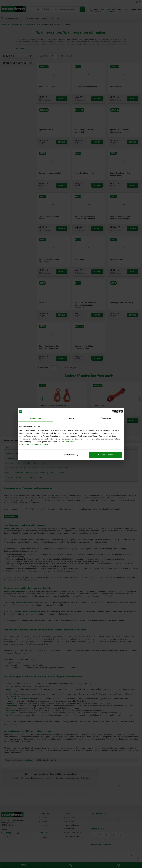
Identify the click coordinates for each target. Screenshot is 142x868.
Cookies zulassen (106, 455)
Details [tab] (71, 418)
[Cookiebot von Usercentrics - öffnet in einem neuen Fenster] (112, 411)
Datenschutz (37, 445)
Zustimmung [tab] (35, 418)
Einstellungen (71, 455)
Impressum (24, 445)
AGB (46, 445)
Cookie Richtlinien (66, 442)
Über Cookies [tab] (107, 418)
